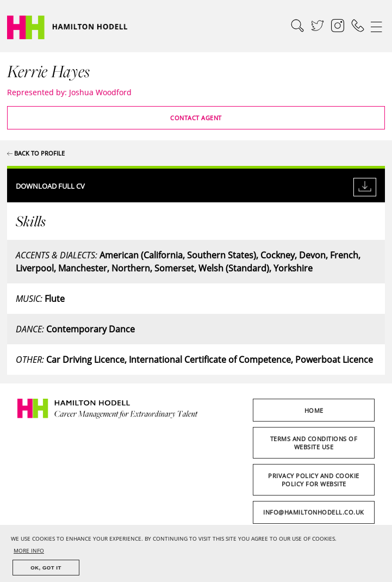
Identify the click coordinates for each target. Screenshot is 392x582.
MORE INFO (29, 551)
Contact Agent (196, 118)
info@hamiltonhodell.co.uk (314, 512)
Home (314, 410)
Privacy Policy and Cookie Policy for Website (314, 480)
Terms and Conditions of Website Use (314, 443)
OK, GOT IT (46, 568)
